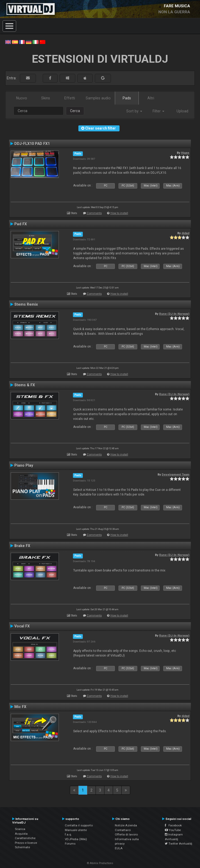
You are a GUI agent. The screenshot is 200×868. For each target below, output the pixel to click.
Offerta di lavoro (126, 834)
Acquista (21, 834)
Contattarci (123, 830)
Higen (185, 153)
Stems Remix (26, 304)
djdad (185, 233)
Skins (46, 98)
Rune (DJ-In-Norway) (174, 314)
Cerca (75, 111)
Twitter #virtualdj (179, 844)
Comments (94, 213)
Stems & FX (25, 385)
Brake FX (22, 546)
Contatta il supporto (79, 825)
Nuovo (22, 98)
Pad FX (21, 224)
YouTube (173, 830)
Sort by (134, 111)
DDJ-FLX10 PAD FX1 (32, 144)
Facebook (173, 825)
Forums (70, 844)
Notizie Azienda (126, 825)
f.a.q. (68, 834)
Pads (127, 98)
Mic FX (20, 707)
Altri (151, 98)
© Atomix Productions (100, 863)
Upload (182, 111)
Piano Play (24, 465)
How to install (119, 213)
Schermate (22, 847)
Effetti (70, 98)
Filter (158, 111)
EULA (119, 848)
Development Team (176, 474)
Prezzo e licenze (26, 843)
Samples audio (98, 98)
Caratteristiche (25, 838)
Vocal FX (22, 626)
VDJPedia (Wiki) (76, 839)
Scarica (20, 829)
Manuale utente (76, 830)
